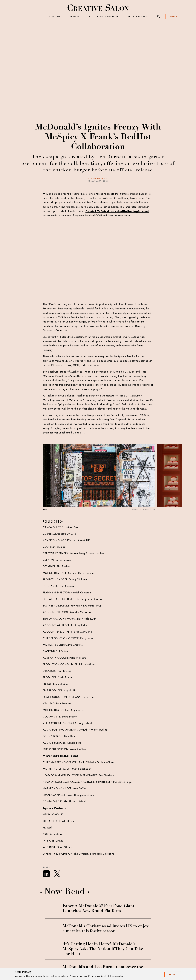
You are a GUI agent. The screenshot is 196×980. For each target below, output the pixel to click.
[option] (100, 482)
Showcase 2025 (138, 16)
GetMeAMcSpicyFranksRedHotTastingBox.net (117, 211)
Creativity (55, 16)
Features (75, 16)
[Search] (158, 16)
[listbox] (113, 482)
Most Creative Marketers (104, 16)
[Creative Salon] (98, 8)
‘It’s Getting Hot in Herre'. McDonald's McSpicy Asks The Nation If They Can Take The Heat (103, 949)
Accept (173, 974)
